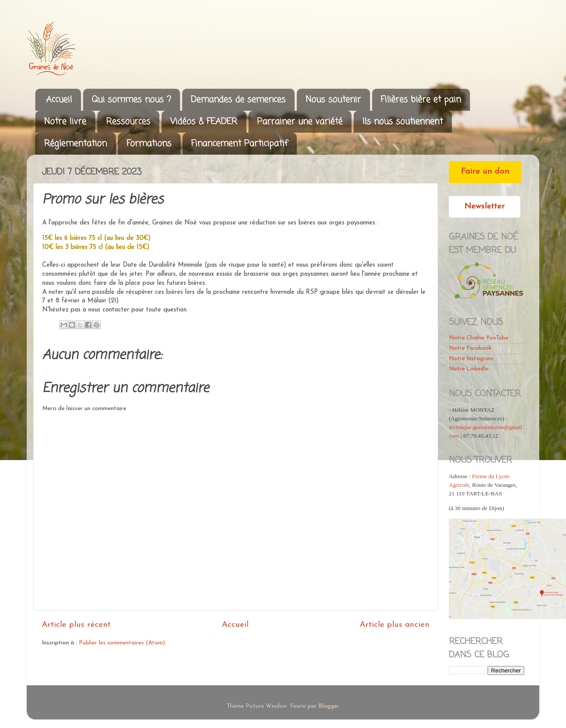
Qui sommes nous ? (131, 100)
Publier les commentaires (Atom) (122, 643)
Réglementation (75, 144)
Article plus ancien (395, 625)
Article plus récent (76, 625)
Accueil (59, 100)
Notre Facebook (470, 348)
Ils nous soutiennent (403, 122)
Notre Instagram (471, 359)
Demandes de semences (238, 100)
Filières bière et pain (421, 100)
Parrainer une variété (300, 122)
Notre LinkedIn (469, 369)
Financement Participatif (239, 144)
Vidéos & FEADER (204, 122)
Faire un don (485, 172)
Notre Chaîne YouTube (479, 338)
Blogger (328, 706)
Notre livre (65, 122)
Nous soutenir (333, 100)
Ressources (128, 122)
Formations (149, 144)
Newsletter (485, 207)
